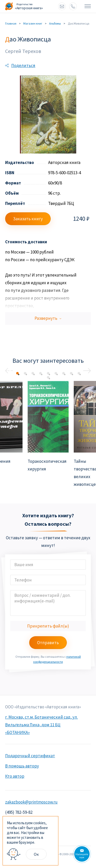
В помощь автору (22, 766)
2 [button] (25, 373)
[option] (48, 427)
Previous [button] (9, 371)
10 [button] (48, 377)
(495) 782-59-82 (19, 812)
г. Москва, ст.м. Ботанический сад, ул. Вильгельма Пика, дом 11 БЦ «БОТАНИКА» (41, 725)
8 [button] (71, 373)
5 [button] (48, 373)
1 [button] (17, 373)
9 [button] (79, 373)
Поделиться (23, 65)
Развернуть (48, 318)
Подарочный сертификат (30, 756)
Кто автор (15, 776)
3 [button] (33, 373)
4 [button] (40, 373)
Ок (36, 854)
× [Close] (57, 817)
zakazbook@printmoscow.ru (62, 6)
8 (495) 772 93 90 (73, 6)
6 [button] (56, 373)
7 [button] (63, 373)
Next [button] (87, 371)
